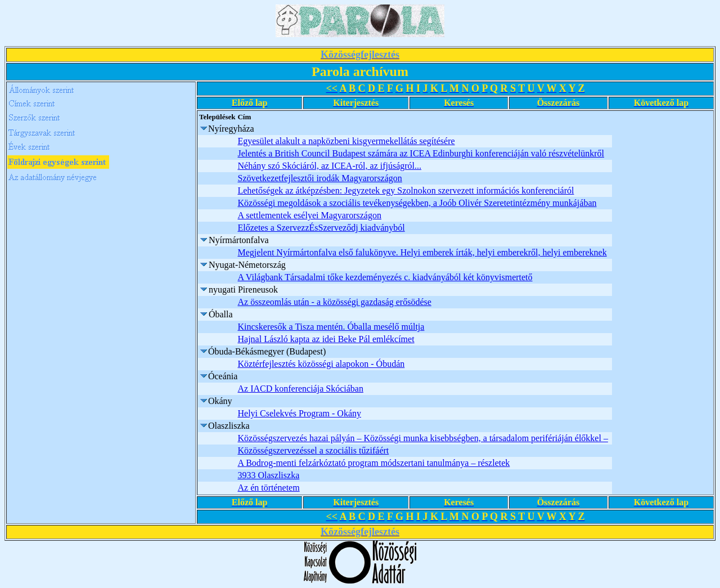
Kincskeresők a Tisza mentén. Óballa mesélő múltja (331, 327)
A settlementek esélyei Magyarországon (309, 215)
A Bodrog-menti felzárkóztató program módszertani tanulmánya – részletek (373, 463)
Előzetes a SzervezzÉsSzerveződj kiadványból (321, 228)
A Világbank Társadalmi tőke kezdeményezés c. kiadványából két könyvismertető (385, 277)
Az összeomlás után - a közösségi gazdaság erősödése (334, 302)
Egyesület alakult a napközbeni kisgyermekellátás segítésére (346, 141)
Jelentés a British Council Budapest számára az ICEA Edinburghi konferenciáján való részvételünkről (421, 153)
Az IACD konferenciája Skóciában (300, 389)
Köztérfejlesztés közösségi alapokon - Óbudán (321, 364)
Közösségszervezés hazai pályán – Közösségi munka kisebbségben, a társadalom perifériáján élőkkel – (422, 438)
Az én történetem (268, 488)
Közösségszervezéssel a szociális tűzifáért (313, 450)
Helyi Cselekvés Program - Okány (299, 413)
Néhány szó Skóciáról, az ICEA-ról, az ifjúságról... (329, 166)
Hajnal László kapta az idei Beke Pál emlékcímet (326, 339)
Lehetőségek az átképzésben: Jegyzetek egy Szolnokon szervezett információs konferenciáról (406, 190)
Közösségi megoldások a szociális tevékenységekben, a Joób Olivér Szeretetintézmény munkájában (417, 203)
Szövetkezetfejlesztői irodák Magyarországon (319, 178)
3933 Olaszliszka (268, 475)
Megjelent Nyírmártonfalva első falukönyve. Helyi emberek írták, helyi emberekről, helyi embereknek (422, 252)
